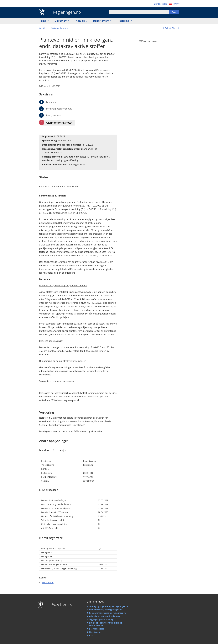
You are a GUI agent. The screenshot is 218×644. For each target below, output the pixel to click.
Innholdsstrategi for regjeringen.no (106, 610)
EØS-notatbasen (148, 41)
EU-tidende (48, 582)
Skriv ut (176, 28)
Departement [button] (102, 21)
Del (166, 28)
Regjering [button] (124, 21)
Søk (174, 12)
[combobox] (139, 12)
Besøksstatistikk (97, 629)
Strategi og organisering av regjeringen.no (109, 606)
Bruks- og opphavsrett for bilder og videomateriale (106, 624)
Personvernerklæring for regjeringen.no (108, 613)
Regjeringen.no (65, 12)
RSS (91, 635)
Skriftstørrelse (160, 4)
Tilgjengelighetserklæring (101, 619)
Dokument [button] (61, 21)
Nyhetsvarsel (95, 632)
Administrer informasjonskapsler (105, 616)
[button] (59, 28)
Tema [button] (43, 21)
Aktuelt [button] (81, 21)
